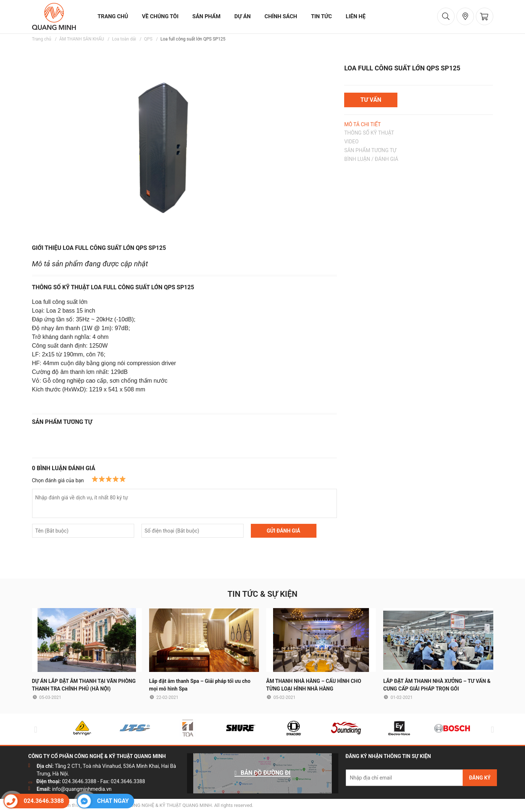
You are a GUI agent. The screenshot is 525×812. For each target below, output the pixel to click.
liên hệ (355, 16)
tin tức (321, 16)
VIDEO (351, 142)
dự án (243, 16)
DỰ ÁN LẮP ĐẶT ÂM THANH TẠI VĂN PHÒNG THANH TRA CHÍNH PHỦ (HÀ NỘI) (84, 685)
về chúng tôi (160, 16)
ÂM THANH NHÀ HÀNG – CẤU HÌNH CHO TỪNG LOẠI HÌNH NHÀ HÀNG (314, 685)
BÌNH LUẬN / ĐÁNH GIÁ (371, 159)
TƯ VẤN (371, 100)
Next (491, 729)
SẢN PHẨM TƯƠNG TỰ (370, 150)
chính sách (281, 16)
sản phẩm (207, 16)
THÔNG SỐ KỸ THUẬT (369, 133)
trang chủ (113, 16)
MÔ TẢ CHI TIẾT (362, 124)
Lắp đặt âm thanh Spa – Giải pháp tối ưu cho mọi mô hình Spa (200, 685)
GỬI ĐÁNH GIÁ (283, 531)
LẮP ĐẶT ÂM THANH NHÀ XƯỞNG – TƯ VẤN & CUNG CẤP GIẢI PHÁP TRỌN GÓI (437, 685)
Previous (34, 729)
